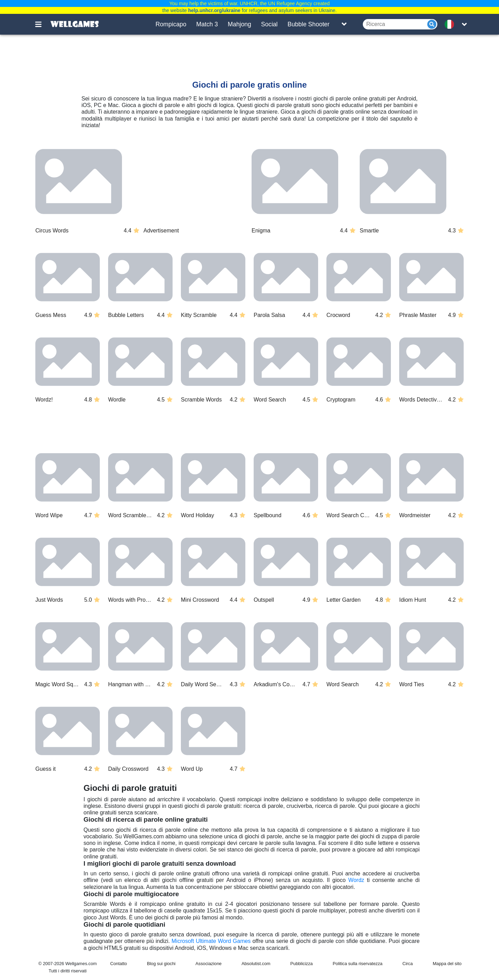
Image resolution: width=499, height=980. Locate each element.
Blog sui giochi (161, 964)
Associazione (208, 964)
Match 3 (207, 24)
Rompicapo (171, 24)
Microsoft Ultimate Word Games (211, 941)
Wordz (356, 880)
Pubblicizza (302, 964)
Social (269, 24)
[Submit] (432, 24)
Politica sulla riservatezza (358, 964)
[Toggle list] (344, 24)
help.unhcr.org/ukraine (214, 10)
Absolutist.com (256, 964)
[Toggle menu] (42, 24)
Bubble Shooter (309, 24)
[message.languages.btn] (452, 24)
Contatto (119, 964)
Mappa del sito (447, 964)
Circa (408, 964)
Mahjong (239, 24)
